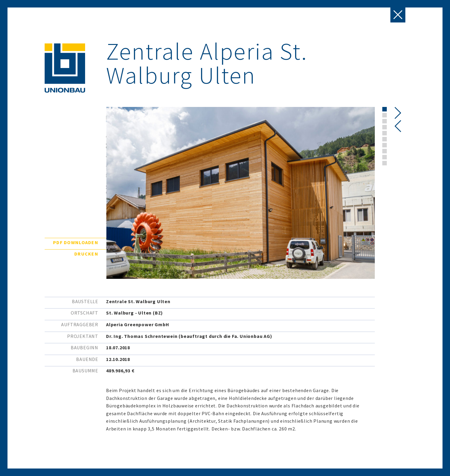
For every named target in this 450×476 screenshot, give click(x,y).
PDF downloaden (76, 242)
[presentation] (398, 126)
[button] (385, 109)
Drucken (86, 254)
